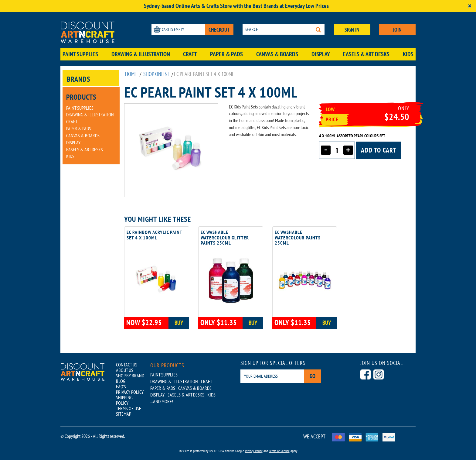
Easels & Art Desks (366, 54)
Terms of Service (279, 451)
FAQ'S (121, 386)
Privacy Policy (254, 451)
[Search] (318, 29)
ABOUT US (125, 370)
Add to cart (379, 150)
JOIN (397, 30)
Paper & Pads (226, 54)
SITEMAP (124, 414)
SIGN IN (352, 30)
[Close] (470, 6)
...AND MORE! (162, 401)
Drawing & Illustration (141, 54)
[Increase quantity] (348, 150)
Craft (190, 54)
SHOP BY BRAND (130, 376)
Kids (408, 54)
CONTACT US (127, 365)
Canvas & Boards (277, 54)
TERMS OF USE (129, 408)
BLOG (121, 381)
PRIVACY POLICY (130, 392)
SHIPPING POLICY (124, 400)
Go (313, 376)
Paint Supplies (80, 54)
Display (321, 54)
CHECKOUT (219, 30)
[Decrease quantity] (326, 150)
